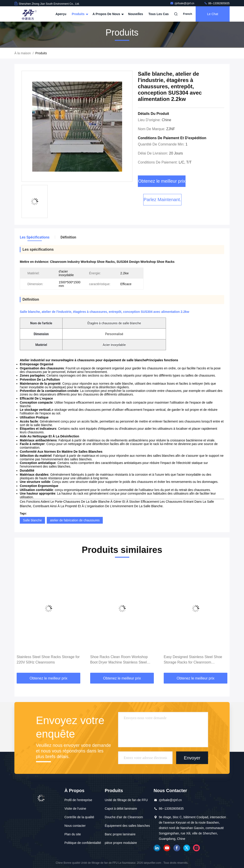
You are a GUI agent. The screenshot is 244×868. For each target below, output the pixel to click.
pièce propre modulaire (121, 843)
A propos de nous (108, 14)
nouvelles (136, 14)
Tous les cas (159, 14)
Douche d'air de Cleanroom (124, 817)
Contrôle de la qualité (79, 817)
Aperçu (61, 14)
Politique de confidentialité (83, 843)
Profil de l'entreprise (78, 800)
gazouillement (187, 848)
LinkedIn (157, 848)
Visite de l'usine (75, 809)
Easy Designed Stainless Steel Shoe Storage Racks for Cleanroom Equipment (193, 660)
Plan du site (73, 834)
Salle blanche (32, 520)
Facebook (177, 848)
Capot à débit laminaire (121, 809)
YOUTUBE (167, 848)
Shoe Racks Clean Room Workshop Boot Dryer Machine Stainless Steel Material (119, 660)
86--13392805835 (217, 3)
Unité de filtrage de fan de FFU (126, 800)
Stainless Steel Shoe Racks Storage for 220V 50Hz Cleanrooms (48, 660)
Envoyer (192, 758)
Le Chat (213, 14)
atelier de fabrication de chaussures (75, 520)
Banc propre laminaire (120, 834)
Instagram (197, 848)
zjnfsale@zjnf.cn (182, 3)
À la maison (23, 53)
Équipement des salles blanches (127, 826)
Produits (79, 14)
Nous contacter (75, 826)
